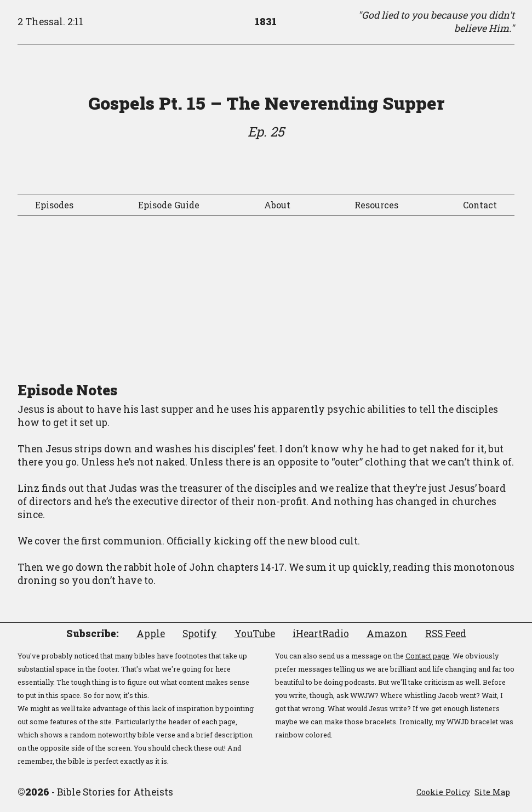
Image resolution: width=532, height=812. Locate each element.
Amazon (387, 634)
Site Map (492, 792)
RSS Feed (446, 634)
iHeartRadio (321, 634)
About (277, 205)
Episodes (54, 205)
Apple (151, 634)
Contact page (427, 656)
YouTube (255, 634)
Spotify (200, 634)
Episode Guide (169, 205)
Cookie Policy (443, 792)
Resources (376, 205)
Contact (480, 205)
